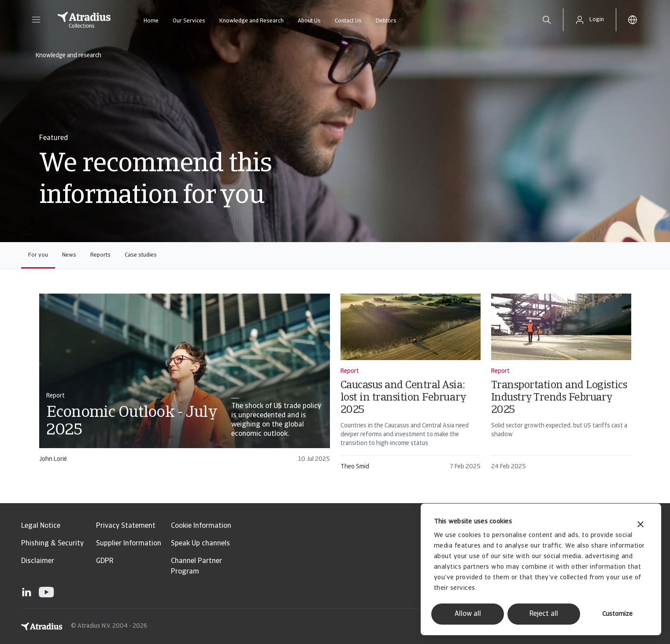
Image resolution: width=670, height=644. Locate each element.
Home (151, 21)
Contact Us (348, 21)
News (69, 255)
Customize (617, 614)
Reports (100, 255)
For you (38, 255)
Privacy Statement (126, 526)
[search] (547, 20)
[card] (185, 382)
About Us (309, 21)
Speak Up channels (200, 544)
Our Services (189, 21)
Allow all (468, 614)
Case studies (141, 255)
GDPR (105, 561)
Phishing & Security (52, 544)
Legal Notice (41, 526)
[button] (36, 20)
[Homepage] (84, 20)
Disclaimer (38, 561)
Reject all (544, 614)
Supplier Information (129, 544)
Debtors (386, 21)
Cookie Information (201, 526)
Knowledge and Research (252, 21)
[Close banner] (640, 525)
